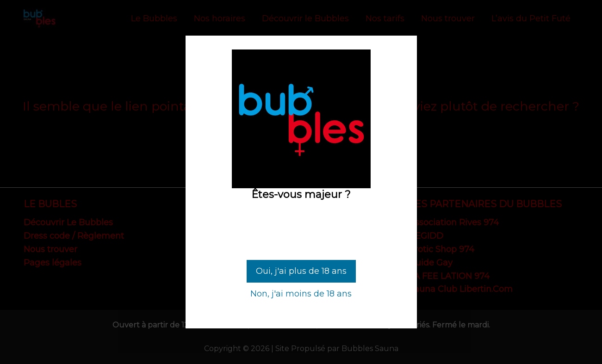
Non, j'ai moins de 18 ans (301, 294)
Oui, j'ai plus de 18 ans (301, 271)
